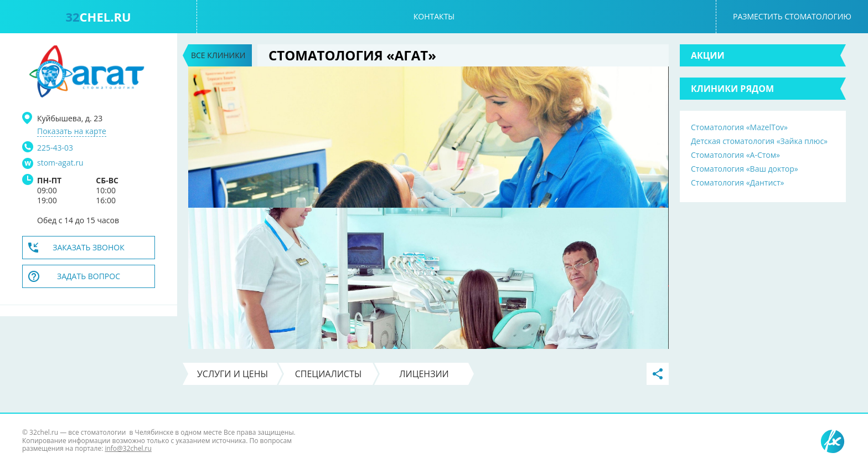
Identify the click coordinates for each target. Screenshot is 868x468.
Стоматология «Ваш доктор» (745, 169)
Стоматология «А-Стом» (735, 155)
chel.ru (98, 17)
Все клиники (218, 55)
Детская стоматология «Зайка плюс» (759, 141)
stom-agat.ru (60, 163)
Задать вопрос (89, 276)
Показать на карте (72, 131)
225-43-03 (55, 148)
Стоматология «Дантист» (738, 182)
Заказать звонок (89, 247)
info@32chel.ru (128, 448)
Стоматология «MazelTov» (739, 127)
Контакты (434, 16)
